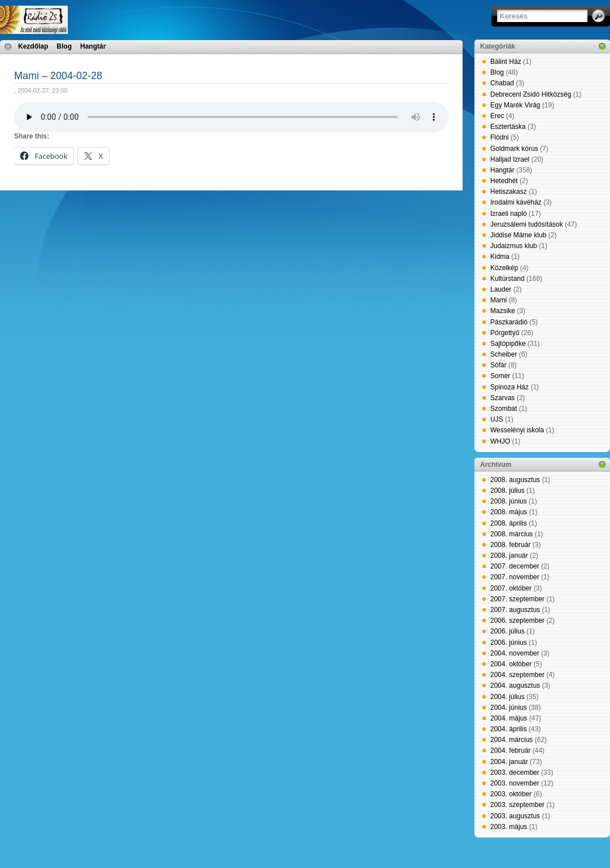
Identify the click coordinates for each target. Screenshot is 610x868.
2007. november (515, 577)
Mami (498, 300)
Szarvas (502, 398)
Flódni (500, 137)
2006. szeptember (517, 620)
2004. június (509, 708)
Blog (64, 46)
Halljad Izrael (510, 159)
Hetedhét (504, 181)
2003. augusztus (515, 816)
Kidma (500, 257)
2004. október (511, 664)
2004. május (509, 718)
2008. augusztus (515, 480)
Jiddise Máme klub (518, 235)
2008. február (510, 545)
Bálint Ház (506, 62)
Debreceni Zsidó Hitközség (531, 94)
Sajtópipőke (508, 344)
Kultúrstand (507, 279)
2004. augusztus (515, 685)
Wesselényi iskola (517, 430)
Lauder (501, 289)
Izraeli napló (509, 214)
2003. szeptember (517, 805)
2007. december (515, 566)
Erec (497, 116)
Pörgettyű (505, 333)
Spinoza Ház (509, 387)
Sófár (498, 365)
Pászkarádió (509, 322)
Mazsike (503, 311)
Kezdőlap (33, 46)
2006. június (509, 643)
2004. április (509, 729)
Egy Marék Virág (515, 105)
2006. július (507, 631)
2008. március (511, 534)
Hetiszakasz (509, 192)
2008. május (509, 512)
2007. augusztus (515, 610)
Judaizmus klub (514, 246)
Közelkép (504, 268)
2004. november (515, 653)
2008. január (509, 555)
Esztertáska (508, 127)
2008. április (509, 523)
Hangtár (93, 46)
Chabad (502, 83)
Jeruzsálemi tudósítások (527, 224)
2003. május (509, 827)
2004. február (510, 750)
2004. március (511, 740)
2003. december (515, 772)
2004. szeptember (517, 675)
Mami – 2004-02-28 (58, 76)
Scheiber (504, 354)
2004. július (507, 697)
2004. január (509, 762)
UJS (497, 419)
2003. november (515, 783)
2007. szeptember (517, 599)
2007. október (511, 588)
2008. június (509, 501)
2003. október (511, 794)
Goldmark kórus (514, 149)
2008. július (507, 491)
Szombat (504, 409)
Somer (500, 376)
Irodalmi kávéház (516, 202)
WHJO (500, 441)
